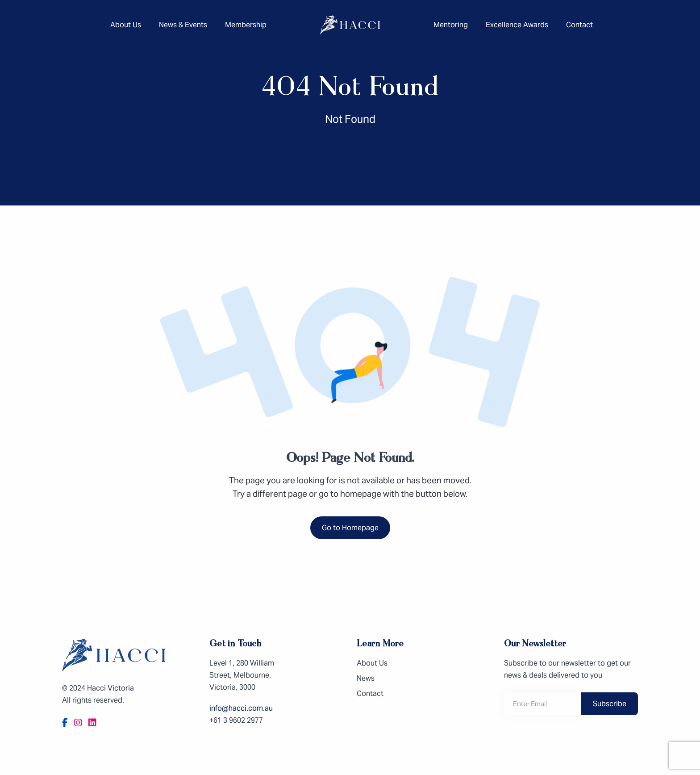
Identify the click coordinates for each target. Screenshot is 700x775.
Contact (579, 25)
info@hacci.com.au (241, 708)
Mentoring (451, 25)
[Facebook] (65, 723)
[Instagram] (78, 723)
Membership (246, 25)
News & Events (183, 25)
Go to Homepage (350, 528)
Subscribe (610, 704)
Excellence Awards (517, 25)
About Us (126, 25)
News (366, 678)
